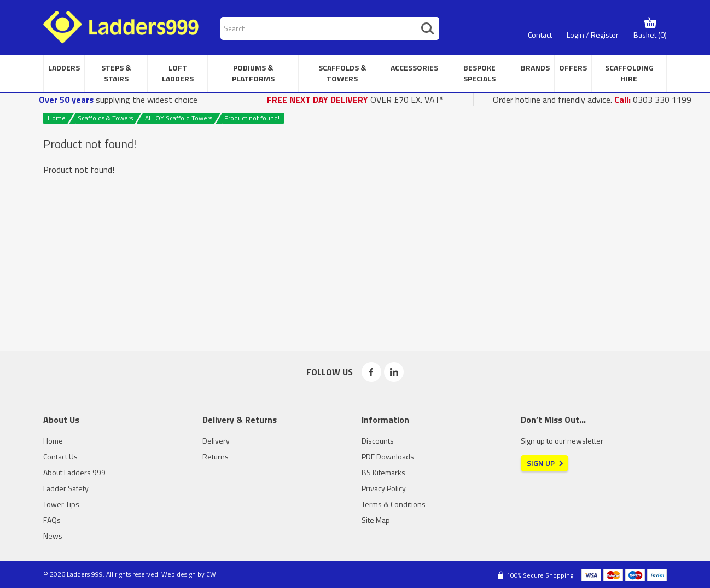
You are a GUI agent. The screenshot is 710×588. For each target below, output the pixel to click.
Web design (179, 574)
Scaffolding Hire (629, 73)
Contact (540, 35)
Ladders (64, 68)
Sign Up (541, 463)
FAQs (52, 520)
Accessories (414, 68)
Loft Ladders (178, 73)
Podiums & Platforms (253, 73)
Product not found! (252, 118)
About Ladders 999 (74, 472)
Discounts (378, 441)
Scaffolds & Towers (342, 73)
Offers (573, 68)
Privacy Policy (384, 488)
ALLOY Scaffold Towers (179, 118)
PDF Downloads (388, 456)
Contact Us (60, 456)
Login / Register (593, 35)
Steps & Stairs (116, 73)
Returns (216, 456)
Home (57, 118)
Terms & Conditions (394, 504)
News (53, 536)
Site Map (376, 520)
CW (211, 574)
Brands (535, 68)
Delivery (216, 441)
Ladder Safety (66, 488)
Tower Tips (61, 504)
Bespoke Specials (479, 73)
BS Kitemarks (383, 472)
